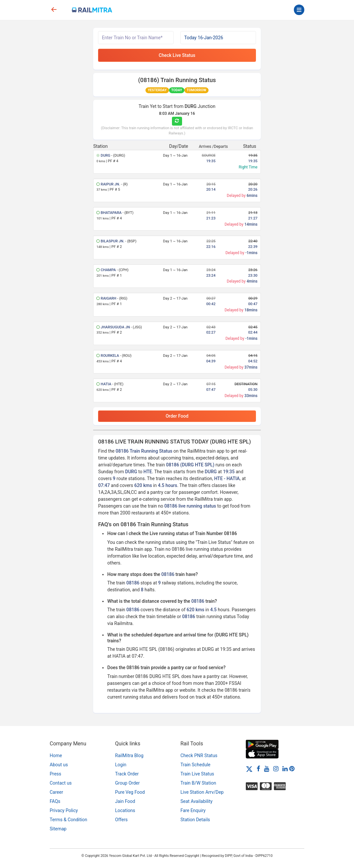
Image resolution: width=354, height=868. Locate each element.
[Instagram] (276, 769)
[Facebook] (258, 769)
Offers (121, 820)
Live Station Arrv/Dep (202, 792)
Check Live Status (177, 55)
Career (56, 792)
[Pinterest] (292, 769)
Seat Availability (196, 801)
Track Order (127, 774)
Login (121, 765)
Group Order (127, 783)
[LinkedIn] (285, 769)
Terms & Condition (68, 820)
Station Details (195, 820)
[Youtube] (267, 769)
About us (59, 765)
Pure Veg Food (130, 792)
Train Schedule (195, 765)
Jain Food (125, 801)
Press (55, 774)
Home (56, 755)
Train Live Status (197, 774)
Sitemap (58, 829)
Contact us (61, 783)
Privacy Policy (64, 810)
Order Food (177, 416)
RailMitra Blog (129, 755)
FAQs (55, 801)
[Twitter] (249, 769)
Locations (125, 810)
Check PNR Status (199, 755)
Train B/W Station (198, 783)
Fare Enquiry (193, 810)
